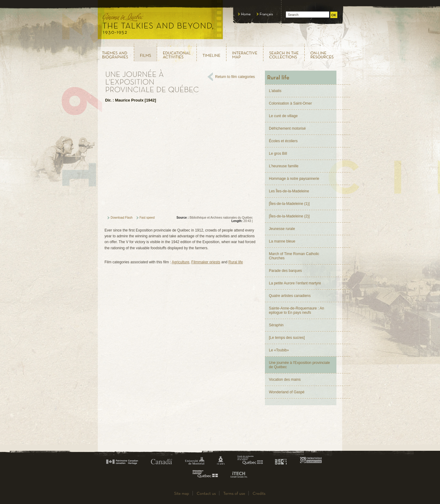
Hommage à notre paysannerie (294, 179)
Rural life (236, 262)
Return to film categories (235, 77)
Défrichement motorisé (287, 128)
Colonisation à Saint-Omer (290, 103)
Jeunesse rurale (282, 229)
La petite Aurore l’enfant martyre (295, 283)
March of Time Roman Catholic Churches (294, 256)
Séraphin (276, 325)
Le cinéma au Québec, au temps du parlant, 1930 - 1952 (161, 21)
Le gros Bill (278, 154)
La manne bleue (282, 241)
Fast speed (147, 218)
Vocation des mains (285, 380)
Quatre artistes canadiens (290, 296)
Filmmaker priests (206, 262)
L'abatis (275, 91)
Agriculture (180, 262)
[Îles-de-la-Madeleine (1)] (289, 204)
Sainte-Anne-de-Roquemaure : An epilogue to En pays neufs (297, 310)
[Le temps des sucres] (287, 338)
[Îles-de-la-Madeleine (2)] (289, 216)
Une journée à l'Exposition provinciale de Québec (299, 365)
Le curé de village (283, 116)
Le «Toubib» (279, 350)
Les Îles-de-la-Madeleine (289, 191)
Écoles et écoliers (283, 141)
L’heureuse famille (284, 166)
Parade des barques (285, 271)
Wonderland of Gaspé (287, 392)
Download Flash (122, 218)
